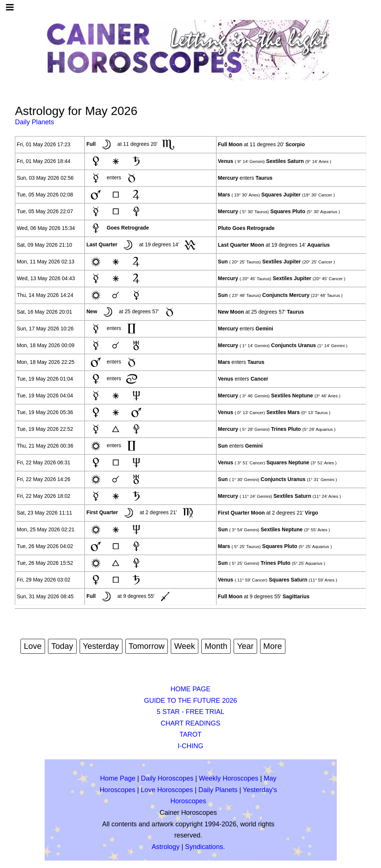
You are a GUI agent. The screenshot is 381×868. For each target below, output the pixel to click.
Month (216, 646)
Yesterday (101, 646)
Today (62, 646)
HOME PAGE (190, 689)
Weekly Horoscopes (229, 778)
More (273, 646)
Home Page (118, 778)
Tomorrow (147, 646)
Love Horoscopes (167, 790)
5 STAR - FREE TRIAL (190, 712)
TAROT (190, 734)
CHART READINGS (190, 723)
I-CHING (191, 746)
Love (33, 646)
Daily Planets (34, 122)
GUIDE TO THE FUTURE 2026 (190, 701)
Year (245, 646)
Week (185, 646)
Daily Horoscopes (167, 778)
